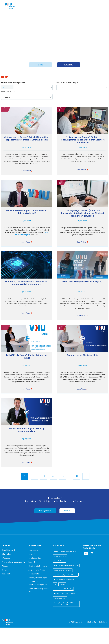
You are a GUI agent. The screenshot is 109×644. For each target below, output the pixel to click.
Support (32, 562)
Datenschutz (34, 574)
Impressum (33, 550)
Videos (41, 65)
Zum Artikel (26, 171)
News (5, 570)
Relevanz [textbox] (6, 97)
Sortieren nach (8, 92)
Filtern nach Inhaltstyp (67, 83)
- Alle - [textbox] (61, 88)
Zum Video (26, 242)
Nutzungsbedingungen (38, 578)
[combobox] (27, 88)
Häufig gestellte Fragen (38, 566)
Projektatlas (7, 574)
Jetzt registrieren (45, 511)
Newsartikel (69, 65)
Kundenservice (35, 558)
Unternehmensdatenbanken (14, 562)
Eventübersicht (9, 550)
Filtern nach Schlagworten (13, 83)
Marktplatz (7, 554)
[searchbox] (18, 88)
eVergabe (6, 558)
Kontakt (67, 511)
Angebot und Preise (37, 570)
